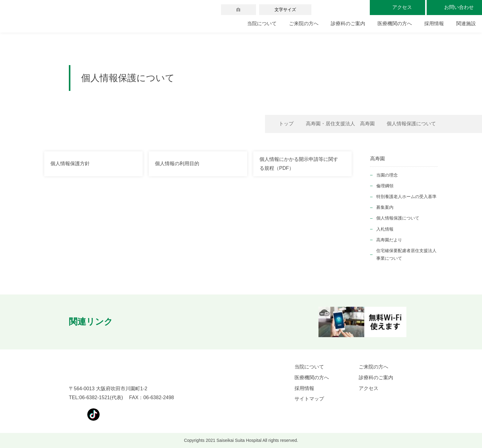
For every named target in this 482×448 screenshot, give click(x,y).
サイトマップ (309, 399)
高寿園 (377, 159)
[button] (131, 322)
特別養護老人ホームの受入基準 (406, 197)
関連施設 (466, 23)
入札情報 (385, 229)
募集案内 (385, 207)
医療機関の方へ (395, 23)
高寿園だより (389, 240)
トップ (286, 124)
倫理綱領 (385, 186)
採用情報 (434, 23)
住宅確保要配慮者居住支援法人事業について (406, 254)
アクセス (369, 388)
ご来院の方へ (304, 23)
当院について (262, 23)
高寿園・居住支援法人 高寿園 (340, 124)
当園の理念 (387, 175)
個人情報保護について (398, 218)
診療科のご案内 (348, 23)
